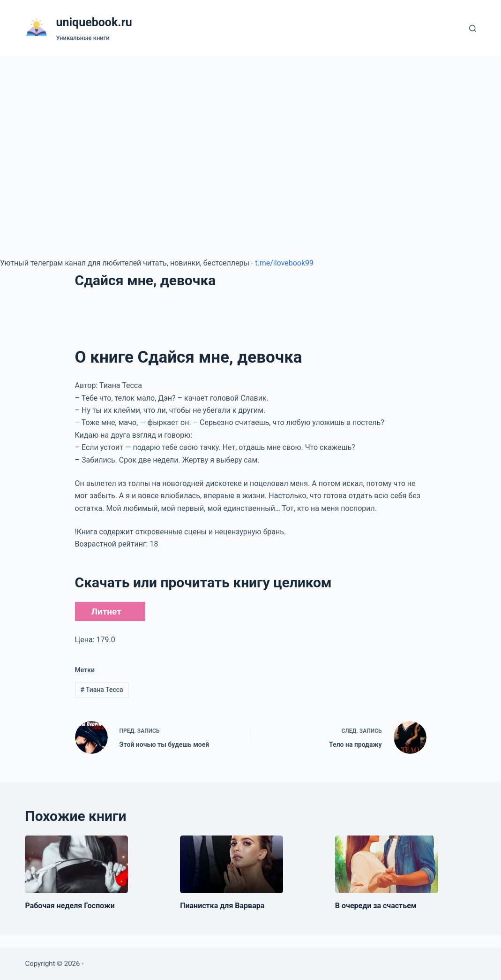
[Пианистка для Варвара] (232, 865)
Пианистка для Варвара (222, 906)
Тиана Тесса (101, 690)
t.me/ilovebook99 (284, 263)
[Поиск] (473, 28)
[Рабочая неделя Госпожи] (76, 865)
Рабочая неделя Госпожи (70, 906)
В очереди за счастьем (376, 906)
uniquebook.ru (94, 22)
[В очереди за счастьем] (387, 865)
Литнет (106, 612)
